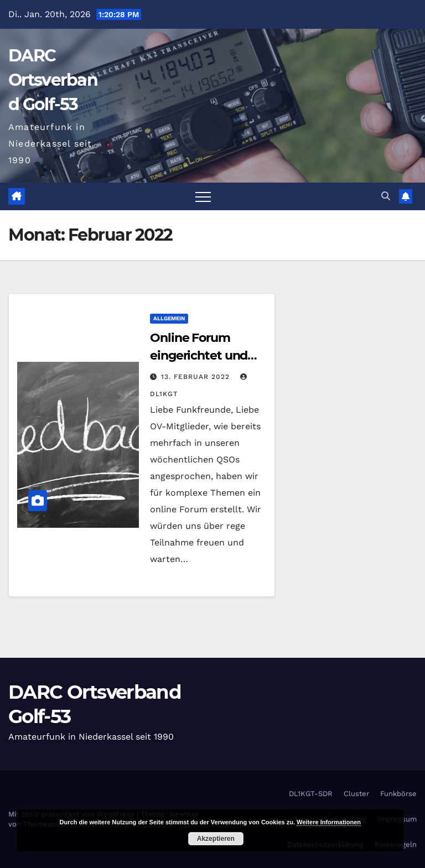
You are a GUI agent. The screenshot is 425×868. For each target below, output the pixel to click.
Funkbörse (398, 794)
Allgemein (169, 318)
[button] (386, 196)
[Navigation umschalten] (203, 196)
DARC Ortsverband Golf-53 (53, 80)
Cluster (356, 794)
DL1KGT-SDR (311, 794)
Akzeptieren (216, 839)
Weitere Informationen (329, 822)
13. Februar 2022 (197, 377)
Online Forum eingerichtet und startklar (199, 355)
